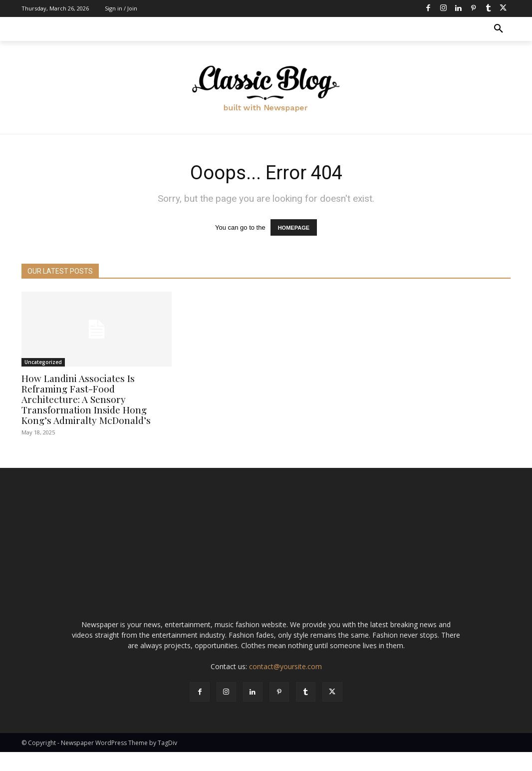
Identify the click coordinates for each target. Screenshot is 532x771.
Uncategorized (43, 362)
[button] (499, 29)
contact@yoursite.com (285, 685)
